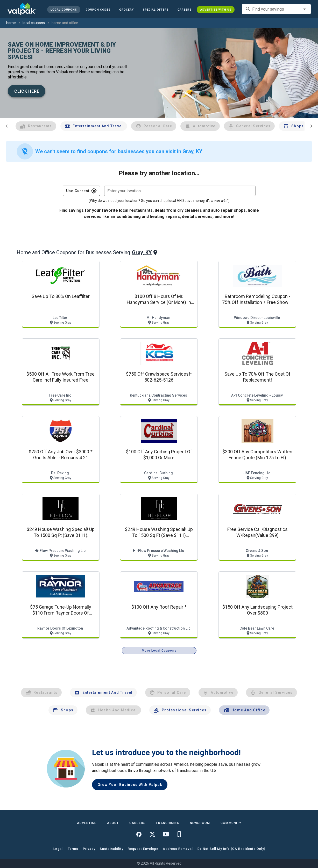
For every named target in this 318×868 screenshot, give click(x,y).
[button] (156, 10)
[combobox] (276, 9)
